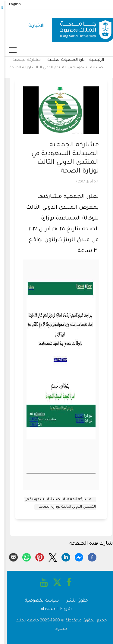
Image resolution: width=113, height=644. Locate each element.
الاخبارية (32, 26)
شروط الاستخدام (52, 609)
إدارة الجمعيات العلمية (62, 60)
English (10, 5)
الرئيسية (92, 60)
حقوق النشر (73, 601)
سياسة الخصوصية (37, 601)
